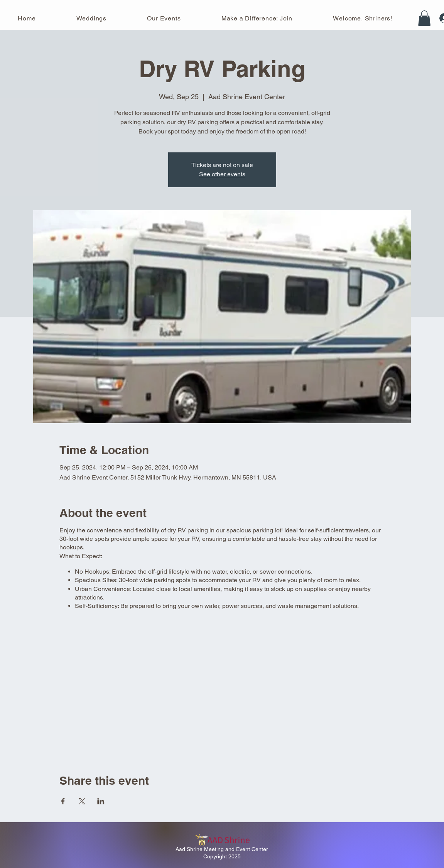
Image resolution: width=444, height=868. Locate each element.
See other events (222, 174)
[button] (424, 18)
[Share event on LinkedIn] (101, 801)
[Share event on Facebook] (63, 801)
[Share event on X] (82, 801)
